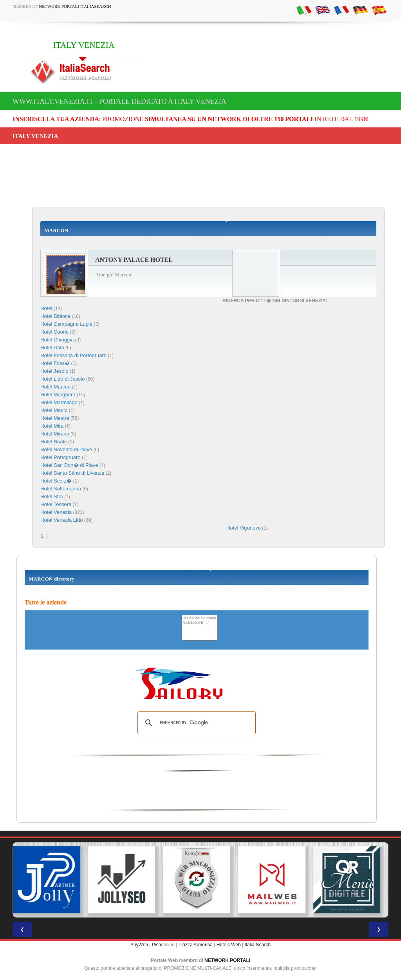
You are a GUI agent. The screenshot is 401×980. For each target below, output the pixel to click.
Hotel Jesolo (54, 371)
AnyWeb (139, 945)
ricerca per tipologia (199, 618)
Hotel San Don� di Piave (69, 465)
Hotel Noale (54, 442)
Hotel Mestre (55, 418)
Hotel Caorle (54, 332)
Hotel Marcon (55, 387)
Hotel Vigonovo (244, 528)
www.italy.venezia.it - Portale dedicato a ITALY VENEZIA (119, 102)
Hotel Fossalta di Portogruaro (73, 355)
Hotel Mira (52, 426)
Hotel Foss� (55, 363)
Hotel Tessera (56, 504)
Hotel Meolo (54, 410)
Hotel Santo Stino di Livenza (72, 473)
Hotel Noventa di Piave (66, 449)
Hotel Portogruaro (61, 457)
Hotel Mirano (55, 434)
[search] (195, 723)
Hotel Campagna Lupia (66, 324)
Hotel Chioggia (57, 340)
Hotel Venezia (56, 512)
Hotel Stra (52, 496)
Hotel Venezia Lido (61, 520)
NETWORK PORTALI (227, 960)
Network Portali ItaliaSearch (75, 6)
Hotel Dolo (52, 348)
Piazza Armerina (196, 945)
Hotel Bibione (55, 316)
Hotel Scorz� (56, 481)
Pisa (156, 945)
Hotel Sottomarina (61, 489)
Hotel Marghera (58, 395)
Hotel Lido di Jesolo (62, 379)
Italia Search (257, 945)
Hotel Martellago (59, 402)
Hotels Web (229, 945)
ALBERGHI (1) (199, 623)
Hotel (47, 308)
